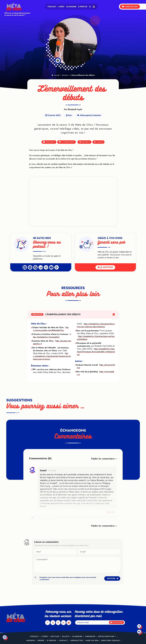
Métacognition (86, 115)
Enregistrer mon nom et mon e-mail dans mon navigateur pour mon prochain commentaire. (68, 578)
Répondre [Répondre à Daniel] (110, 512)
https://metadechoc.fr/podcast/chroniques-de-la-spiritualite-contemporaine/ (96, 352)
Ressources (49, 142)
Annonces (90, 636)
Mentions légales (110, 641)
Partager (84, 142)
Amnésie (97, 115)
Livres (61, 7)
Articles (55, 636)
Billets (66, 636)
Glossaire (71, 7)
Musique (31, 641)
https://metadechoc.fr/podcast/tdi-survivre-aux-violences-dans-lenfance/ (96, 325)
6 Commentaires (66, 142)
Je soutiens (105, 267)
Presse (41, 641)
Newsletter (77, 641)
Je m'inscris (116, 622)
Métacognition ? (107, 636)
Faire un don (130, 7)
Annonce (65, 75)
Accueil (55, 75)
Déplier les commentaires (103, 459)
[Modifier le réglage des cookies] (5, 637)
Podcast (52, 7)
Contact (63, 641)
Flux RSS (99, 142)
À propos (83, 7)
